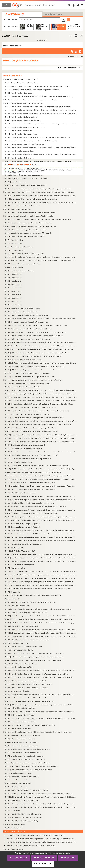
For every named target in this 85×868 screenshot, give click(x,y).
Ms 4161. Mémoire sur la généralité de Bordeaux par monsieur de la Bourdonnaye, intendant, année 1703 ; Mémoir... (41, 537)
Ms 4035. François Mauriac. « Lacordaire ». (19, 93)
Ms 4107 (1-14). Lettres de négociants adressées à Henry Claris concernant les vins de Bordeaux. (37, 353)
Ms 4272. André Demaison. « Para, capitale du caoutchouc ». (25, 759)
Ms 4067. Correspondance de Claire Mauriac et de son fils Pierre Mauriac (29, 216)
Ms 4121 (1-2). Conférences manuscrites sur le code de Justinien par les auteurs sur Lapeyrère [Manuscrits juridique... (41, 401)
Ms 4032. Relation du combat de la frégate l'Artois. (22, 83)
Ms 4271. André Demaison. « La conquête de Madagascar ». (24, 756)
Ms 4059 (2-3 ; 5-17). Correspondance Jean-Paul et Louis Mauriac (26, 178)
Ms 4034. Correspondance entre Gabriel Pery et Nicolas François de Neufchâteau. (32, 90)
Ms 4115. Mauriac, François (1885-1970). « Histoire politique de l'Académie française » (33, 380)
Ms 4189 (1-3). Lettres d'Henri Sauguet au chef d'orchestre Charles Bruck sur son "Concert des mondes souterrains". (41, 633)
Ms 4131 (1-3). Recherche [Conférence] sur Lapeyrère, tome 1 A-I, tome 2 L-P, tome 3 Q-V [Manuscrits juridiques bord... (41, 435)
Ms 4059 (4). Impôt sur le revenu (15, 182)
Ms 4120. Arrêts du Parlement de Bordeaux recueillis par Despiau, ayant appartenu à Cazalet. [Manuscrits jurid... (41, 397)
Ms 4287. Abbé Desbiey (12, 811)
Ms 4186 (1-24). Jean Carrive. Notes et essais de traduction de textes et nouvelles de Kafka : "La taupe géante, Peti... (41, 623)
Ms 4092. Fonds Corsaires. (13, 301)
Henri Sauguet (22, 36)
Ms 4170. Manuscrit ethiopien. (15, 568)
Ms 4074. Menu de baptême (14, 240)
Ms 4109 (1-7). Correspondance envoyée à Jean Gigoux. (23, 360)
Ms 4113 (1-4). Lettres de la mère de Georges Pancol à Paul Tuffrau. (27, 373)
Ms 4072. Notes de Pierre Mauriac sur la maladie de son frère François (28, 233)
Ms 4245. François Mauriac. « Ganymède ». (19, 667)
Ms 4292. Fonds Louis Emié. (14, 828)
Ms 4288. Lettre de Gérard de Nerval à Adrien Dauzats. (23, 814)
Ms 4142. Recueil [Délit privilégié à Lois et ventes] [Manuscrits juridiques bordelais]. (33, 472)
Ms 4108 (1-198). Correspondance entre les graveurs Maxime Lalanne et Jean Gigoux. (33, 356)
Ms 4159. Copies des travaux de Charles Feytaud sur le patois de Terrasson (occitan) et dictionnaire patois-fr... (41, 530)
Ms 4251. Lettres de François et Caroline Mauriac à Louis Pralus (26, 688)
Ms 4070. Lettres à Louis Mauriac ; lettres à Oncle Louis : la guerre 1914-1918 (30, 226)
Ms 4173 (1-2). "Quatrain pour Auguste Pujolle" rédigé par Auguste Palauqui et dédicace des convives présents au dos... (41, 578)
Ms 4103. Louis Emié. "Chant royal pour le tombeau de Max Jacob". (27, 339)
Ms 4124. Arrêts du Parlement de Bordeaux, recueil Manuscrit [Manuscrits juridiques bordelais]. (37, 411)
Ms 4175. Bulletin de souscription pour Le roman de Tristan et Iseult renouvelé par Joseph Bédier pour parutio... (41, 585)
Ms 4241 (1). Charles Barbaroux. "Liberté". (19, 650)
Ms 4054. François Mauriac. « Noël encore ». (19, 158)
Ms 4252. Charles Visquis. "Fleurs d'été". (18, 691)
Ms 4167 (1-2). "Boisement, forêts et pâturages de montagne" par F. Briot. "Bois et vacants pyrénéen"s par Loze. (41, 558)
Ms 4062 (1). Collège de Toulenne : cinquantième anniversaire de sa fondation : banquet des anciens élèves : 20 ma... (41, 196)
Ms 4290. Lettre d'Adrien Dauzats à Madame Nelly (21, 821)
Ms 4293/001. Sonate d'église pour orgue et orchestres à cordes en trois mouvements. (36, 835)
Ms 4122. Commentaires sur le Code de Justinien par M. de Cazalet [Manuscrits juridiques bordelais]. (39, 404)
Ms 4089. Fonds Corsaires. (13, 291)
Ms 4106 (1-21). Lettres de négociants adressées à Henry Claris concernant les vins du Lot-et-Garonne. (39, 349)
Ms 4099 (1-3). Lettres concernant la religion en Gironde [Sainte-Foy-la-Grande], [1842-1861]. (36, 325)
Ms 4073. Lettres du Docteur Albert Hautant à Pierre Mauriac (25, 237)
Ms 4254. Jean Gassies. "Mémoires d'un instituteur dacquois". (25, 698)
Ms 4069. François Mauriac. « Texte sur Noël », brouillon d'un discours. (28, 223)
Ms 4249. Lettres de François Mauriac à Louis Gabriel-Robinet (25, 681)
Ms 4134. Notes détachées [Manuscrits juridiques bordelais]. (25, 445)
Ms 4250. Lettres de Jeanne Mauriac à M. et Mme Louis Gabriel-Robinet (28, 684)
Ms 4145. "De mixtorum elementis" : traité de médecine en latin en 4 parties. (30, 483)
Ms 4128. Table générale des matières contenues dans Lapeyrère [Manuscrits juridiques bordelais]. (38, 424)
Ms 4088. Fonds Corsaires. (13, 288)
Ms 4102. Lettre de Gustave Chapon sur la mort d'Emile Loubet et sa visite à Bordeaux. (34, 336)
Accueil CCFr (6, 36)
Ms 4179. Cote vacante (12, 599)
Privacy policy (43, 864)
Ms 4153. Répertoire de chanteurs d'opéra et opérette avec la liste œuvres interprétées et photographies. (40, 510)
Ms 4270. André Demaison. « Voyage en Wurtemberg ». (23, 753)
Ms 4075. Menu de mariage (14, 243)
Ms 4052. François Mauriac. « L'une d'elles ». (19, 151)
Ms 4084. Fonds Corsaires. (13, 274)
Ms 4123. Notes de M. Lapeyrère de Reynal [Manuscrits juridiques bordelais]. (30, 407)
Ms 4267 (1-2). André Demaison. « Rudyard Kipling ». (22, 742)
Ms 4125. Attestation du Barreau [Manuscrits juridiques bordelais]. (27, 414)
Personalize (68, 858)
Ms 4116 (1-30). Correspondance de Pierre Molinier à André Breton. (27, 383)
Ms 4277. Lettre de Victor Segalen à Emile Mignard (21, 776)
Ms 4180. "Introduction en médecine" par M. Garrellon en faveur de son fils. (30, 602)
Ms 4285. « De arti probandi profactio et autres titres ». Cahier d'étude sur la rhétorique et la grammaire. (40, 804)
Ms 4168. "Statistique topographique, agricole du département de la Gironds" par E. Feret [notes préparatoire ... (41, 561)
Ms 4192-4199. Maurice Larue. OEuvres (17, 643)
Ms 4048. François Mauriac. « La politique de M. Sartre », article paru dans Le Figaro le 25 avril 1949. (38, 137)
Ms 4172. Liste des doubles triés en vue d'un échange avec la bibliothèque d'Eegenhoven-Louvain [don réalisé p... (41, 575)
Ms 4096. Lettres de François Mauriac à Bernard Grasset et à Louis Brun (28, 315)
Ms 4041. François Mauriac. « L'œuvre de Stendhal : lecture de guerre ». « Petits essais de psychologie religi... (41, 113)
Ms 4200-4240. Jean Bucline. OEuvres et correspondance (24, 647)
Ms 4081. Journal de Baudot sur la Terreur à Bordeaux (23, 264)
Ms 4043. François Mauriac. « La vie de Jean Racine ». (22, 120)
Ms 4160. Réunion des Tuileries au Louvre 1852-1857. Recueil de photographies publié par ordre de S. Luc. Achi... (41, 534)
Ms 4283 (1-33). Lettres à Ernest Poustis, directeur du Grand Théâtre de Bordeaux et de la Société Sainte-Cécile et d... (41, 797)
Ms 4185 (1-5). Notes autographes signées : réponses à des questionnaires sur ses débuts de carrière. (38, 619)
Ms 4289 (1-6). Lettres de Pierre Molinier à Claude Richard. (24, 817)
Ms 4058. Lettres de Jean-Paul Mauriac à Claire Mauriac (23, 172)
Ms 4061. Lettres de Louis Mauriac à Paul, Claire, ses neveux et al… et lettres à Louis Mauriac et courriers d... (40, 192)
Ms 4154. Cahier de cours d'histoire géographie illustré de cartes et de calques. (31, 513)
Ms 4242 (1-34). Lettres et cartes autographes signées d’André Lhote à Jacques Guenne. (34, 657)
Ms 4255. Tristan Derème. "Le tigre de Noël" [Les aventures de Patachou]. (29, 701)
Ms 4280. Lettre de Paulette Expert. (16, 787)
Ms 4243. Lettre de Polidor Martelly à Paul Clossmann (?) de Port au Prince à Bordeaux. (34, 660)
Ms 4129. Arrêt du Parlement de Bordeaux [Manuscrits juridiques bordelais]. (30, 428)
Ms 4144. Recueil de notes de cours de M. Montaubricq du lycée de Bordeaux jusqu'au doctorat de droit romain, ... (41, 479)
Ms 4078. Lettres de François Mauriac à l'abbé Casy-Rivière (24, 254)
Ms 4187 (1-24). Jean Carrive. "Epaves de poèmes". (21, 626)
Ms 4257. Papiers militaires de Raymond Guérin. (21, 708)
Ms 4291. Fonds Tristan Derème (15, 824)
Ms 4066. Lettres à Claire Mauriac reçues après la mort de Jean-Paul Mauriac (30, 213)
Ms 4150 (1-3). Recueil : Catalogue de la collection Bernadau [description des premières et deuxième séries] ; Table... (41, 500)
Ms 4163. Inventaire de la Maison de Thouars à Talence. (23, 544)
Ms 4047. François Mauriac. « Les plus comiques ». (21, 134)
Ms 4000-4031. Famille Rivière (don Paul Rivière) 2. (22, 79)
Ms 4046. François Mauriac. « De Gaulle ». (18, 131)
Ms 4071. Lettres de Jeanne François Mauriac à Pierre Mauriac (25, 230)
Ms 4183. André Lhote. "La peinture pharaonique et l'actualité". (26, 612)
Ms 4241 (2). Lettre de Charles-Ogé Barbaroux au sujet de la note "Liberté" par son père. (34, 653)
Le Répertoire (53, 14)
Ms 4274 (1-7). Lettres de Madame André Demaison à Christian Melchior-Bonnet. (32, 766)
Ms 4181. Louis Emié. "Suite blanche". (17, 606)
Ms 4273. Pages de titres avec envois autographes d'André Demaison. (28, 763)
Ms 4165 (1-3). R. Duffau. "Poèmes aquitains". (20, 551)
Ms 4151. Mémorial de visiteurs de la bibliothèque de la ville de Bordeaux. (29, 503)
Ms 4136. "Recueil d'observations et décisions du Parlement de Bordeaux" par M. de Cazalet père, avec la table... (41, 452)
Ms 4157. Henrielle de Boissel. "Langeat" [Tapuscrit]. (22, 524)
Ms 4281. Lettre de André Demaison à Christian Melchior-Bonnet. (26, 790)
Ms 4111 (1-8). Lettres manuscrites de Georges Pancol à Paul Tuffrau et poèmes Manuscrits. (35, 366)
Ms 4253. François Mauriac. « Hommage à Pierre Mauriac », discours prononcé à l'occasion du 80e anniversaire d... (40, 694)
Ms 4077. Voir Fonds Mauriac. (14, 250)
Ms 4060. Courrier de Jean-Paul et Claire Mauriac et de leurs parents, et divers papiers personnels (37, 189)
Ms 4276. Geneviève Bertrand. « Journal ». (19, 773)
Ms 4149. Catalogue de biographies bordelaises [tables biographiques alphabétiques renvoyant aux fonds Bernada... (41, 496)
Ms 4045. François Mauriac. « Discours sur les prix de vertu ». (25, 127)
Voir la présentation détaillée (68, 68)
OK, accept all (19, 858)
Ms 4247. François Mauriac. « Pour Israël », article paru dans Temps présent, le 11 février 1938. (36, 674)
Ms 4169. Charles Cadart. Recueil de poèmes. (20, 565)
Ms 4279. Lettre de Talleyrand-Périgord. (18, 783)
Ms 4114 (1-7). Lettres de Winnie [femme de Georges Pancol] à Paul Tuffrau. (30, 377)
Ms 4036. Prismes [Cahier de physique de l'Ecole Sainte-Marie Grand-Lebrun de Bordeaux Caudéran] (39, 96)
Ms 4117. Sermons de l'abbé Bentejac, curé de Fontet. (23, 387)
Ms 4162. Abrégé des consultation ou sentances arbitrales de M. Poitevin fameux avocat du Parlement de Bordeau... (41, 541)
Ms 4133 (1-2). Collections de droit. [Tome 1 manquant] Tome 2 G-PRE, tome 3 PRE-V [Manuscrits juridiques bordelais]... (41, 442)
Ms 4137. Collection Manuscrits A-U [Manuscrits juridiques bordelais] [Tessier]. (31, 455)
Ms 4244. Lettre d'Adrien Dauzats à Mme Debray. (21, 664)
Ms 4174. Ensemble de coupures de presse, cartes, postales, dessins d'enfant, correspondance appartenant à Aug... (41, 582)
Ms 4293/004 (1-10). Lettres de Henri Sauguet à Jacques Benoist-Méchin (31, 845)
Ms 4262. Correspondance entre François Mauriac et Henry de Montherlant (30, 725)
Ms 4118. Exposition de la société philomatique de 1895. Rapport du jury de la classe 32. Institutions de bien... (41, 390)
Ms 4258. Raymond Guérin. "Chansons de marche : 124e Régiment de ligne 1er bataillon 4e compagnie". (40, 712)
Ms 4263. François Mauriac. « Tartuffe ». (18, 729)
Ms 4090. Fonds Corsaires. (13, 295)
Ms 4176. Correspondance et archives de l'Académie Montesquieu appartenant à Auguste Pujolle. (37, 588)
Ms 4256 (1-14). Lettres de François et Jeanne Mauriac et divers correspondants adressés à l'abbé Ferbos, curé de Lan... (40, 705)
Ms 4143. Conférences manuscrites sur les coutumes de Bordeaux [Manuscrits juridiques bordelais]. (38, 476)
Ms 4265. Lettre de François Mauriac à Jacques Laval (22, 735)
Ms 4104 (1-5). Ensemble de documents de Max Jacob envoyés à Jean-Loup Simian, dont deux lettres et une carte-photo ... (41, 342)
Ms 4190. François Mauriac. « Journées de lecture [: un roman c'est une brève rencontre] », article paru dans (41, 636)
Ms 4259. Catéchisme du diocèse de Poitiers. (19, 715)
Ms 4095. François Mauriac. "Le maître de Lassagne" (22, 312)
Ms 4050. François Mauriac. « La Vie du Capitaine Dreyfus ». (24, 144)
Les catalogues (14, 14)
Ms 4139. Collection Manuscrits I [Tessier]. (19, 462)
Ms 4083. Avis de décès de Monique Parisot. (19, 271)
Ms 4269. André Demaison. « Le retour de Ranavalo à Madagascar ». (27, 749)
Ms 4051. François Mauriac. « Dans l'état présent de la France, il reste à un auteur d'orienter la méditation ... (41, 148)
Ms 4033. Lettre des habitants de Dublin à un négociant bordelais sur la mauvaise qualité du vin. (37, 86)
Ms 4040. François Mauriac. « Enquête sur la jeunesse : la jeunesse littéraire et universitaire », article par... (40, 110)
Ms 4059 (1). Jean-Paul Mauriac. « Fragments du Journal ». (24, 175)
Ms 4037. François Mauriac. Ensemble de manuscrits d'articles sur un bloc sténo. (32, 100)
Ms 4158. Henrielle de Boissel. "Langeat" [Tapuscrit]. (22, 527)
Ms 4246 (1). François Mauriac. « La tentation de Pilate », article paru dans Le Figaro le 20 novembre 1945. (40, 671)
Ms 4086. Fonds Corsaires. (13, 281)
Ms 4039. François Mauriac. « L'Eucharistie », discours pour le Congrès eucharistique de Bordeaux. (38, 107)
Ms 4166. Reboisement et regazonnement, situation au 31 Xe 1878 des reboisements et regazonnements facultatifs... (41, 554)
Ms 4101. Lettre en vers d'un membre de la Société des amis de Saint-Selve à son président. (35, 332)
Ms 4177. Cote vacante (12, 592)
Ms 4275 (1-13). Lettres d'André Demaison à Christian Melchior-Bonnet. (28, 770)
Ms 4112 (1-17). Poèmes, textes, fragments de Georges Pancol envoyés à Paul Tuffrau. (33, 370)
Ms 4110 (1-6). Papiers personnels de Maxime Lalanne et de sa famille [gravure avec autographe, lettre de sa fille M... (41, 363)
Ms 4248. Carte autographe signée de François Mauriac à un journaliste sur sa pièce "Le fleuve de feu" (39, 677)
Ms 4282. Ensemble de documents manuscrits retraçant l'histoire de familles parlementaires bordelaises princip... (40, 794)
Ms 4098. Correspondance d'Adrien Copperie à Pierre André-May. (26, 322)
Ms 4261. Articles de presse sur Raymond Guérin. (21, 722)
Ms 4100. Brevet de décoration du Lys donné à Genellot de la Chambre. (28, 329)
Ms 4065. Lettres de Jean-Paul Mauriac (18, 209)
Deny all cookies (44, 858)
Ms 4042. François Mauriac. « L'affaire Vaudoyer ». (21, 117)
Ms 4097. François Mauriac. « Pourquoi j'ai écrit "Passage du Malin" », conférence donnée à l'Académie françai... (41, 319)
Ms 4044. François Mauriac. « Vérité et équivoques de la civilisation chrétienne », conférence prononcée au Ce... (41, 124)
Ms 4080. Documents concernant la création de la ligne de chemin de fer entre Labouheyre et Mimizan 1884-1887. (41, 260)
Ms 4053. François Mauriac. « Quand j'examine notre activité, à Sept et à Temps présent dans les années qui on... (41, 154)
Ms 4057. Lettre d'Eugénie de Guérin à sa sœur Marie (22, 168)
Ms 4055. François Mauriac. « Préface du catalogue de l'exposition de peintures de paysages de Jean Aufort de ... (41, 161)
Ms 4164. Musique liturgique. (14, 547)
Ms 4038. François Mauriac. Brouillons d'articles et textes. (24, 103)
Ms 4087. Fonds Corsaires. (13, 284)
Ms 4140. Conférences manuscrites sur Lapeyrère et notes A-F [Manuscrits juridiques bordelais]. (37, 465)
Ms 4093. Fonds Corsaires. (13, 305)
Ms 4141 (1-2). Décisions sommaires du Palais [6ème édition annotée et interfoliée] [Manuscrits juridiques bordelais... (41, 469)
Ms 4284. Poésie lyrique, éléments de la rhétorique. (22, 800)
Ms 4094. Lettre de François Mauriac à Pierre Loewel (22, 308)
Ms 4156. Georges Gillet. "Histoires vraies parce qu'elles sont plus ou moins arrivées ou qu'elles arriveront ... (41, 520)
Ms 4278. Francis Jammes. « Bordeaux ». (18, 780)
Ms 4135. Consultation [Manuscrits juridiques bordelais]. (24, 448)
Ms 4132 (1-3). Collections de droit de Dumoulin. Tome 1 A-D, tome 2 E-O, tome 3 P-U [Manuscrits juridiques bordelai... (41, 438)
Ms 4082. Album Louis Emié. (14, 267)
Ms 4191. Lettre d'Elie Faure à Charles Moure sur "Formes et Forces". (27, 640)
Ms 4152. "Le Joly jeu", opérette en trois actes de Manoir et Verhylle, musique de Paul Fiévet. (36, 506)
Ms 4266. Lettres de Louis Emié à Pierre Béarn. (20, 739)
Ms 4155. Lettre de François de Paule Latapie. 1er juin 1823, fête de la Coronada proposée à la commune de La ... (41, 517)
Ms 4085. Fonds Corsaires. (13, 278)
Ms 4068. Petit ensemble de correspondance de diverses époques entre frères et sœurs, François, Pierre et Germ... (40, 219)
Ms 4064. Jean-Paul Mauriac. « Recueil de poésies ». (22, 206)
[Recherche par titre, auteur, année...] (40, 20)
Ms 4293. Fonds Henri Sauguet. (15, 831)
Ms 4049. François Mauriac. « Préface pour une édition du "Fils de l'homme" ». (31, 141)
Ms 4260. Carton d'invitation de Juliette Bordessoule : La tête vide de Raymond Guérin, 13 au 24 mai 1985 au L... (41, 718)
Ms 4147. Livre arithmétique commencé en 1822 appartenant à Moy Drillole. (30, 489)
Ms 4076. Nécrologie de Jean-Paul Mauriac (19, 247)
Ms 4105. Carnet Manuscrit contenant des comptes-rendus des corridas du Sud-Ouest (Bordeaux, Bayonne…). (41, 346)
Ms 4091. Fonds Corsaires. (13, 298)
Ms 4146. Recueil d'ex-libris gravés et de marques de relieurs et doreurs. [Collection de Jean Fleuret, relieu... (41, 486)
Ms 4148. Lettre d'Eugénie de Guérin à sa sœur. (20, 493)
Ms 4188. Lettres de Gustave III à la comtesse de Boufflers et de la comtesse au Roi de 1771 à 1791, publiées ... (41, 630)
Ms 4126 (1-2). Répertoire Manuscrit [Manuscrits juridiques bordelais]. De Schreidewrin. (34, 418)
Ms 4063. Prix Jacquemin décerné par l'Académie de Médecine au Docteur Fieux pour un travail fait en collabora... (41, 202)
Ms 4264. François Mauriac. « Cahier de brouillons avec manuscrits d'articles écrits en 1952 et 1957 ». (38, 732)
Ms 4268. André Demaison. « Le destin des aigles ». (21, 746)
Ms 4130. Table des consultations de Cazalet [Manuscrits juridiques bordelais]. (31, 431)
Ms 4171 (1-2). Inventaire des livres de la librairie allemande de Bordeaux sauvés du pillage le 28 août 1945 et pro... (41, 571)
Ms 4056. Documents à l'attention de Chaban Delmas (22, 165)
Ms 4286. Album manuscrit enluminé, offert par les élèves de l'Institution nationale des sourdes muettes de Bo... (41, 807)
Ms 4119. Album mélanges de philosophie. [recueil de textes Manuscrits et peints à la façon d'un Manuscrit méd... (41, 394)
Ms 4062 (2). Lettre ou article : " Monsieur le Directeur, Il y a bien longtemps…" (31, 199)
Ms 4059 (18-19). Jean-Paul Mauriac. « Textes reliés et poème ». (26, 185)
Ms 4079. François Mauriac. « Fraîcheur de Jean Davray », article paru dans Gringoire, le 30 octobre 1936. (40, 257)
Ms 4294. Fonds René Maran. (14, 850)
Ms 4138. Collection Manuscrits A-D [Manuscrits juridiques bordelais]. (28, 459)
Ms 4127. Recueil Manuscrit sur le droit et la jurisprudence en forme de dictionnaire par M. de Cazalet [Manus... (41, 421)
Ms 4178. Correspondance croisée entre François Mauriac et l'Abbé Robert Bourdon (33, 595)
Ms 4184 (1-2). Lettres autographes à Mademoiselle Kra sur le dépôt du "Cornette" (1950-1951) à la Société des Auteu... (41, 616)
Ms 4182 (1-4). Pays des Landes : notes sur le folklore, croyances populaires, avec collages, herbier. (38, 609)
